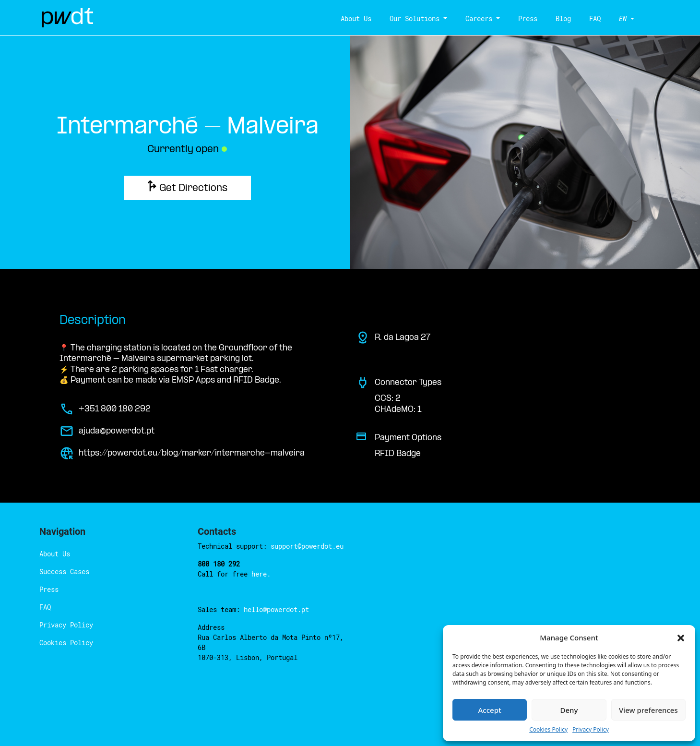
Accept (490, 710)
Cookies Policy (548, 729)
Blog (563, 18)
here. (261, 574)
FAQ (595, 18)
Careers (479, 18)
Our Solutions (415, 18)
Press (528, 18)
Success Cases (64, 572)
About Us (356, 18)
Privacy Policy (591, 729)
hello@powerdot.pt (276, 609)
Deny (569, 710)
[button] (681, 638)
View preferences (648, 710)
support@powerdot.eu (307, 546)
